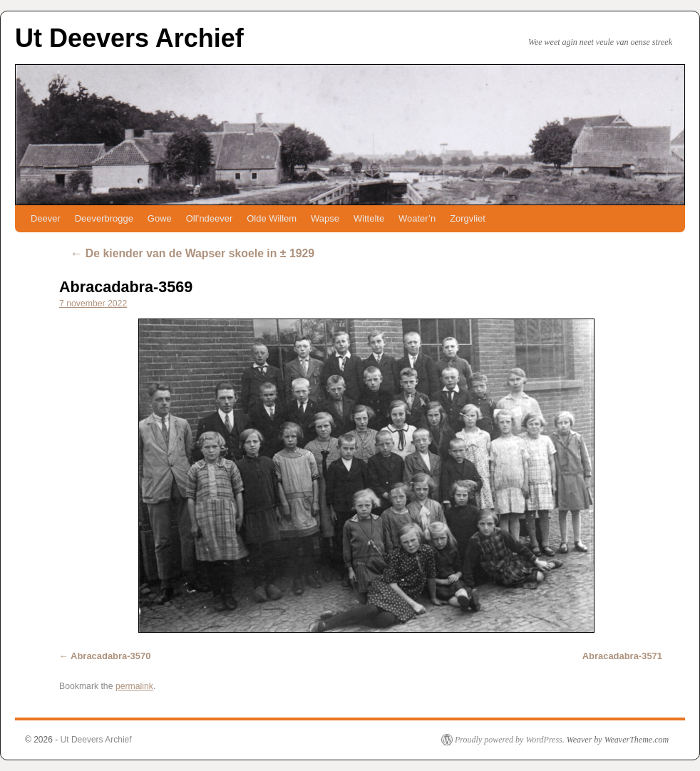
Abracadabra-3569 (126, 287)
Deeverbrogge (104, 218)
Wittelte (369, 218)
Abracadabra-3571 (622, 656)
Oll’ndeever (210, 218)
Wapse (325, 218)
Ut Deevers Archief (129, 38)
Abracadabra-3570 (110, 656)
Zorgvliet (468, 218)
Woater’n (417, 218)
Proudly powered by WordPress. (510, 740)
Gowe (160, 218)
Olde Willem (272, 218)
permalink (134, 686)
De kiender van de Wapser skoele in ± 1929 (192, 253)
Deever (46, 218)
